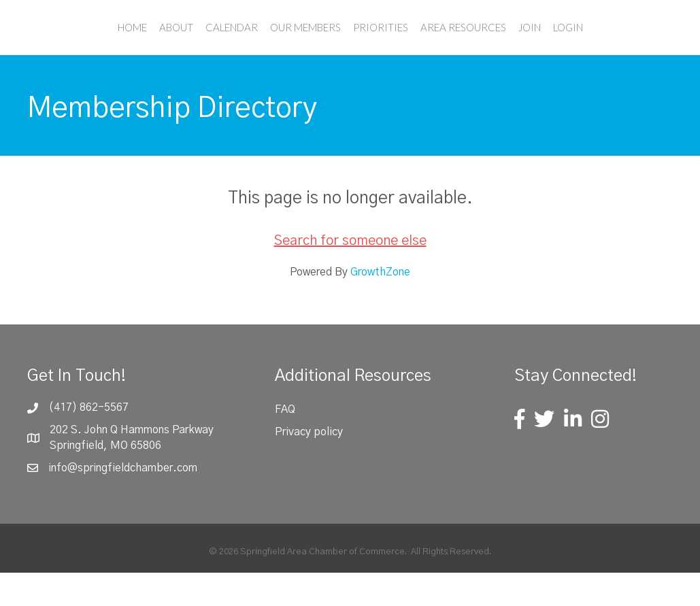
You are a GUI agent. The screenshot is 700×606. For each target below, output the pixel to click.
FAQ (285, 443)
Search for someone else (350, 274)
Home (72, 43)
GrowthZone (380, 305)
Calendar (172, 43)
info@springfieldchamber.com (123, 501)
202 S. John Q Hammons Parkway (132, 463)
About (116, 43)
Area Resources (522, 43)
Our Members (246, 43)
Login (627, 43)
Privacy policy (309, 465)
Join (589, 43)
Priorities (440, 43)
